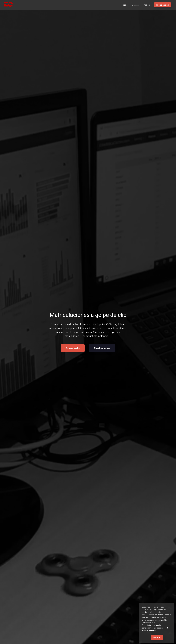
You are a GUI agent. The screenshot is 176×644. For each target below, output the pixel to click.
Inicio (125, 5)
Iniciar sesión (162, 5)
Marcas (135, 5)
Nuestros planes (102, 348)
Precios (146, 5)
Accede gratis (73, 348)
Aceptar (157, 637)
